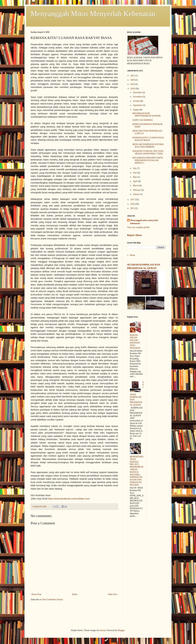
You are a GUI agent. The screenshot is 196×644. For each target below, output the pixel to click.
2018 (133, 89)
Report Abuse (134, 235)
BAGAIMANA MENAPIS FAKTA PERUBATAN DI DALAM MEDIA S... (148, 160)
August (136, 110)
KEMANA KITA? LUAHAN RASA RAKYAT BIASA (148, 139)
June (135, 173)
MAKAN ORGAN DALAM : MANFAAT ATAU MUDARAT (135, 342)
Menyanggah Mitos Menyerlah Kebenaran (93, 14)
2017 (133, 200)
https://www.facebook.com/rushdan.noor (69, 499)
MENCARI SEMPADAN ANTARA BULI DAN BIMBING (148, 146)
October (137, 101)
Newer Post (36, 594)
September (138, 105)
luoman (103, 630)
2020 (133, 80)
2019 (133, 84)
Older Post (113, 594)
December (138, 92)
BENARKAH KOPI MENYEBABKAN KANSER (146, 115)
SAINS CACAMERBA (143, 120)
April (135, 181)
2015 (133, 208)
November (138, 97)
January (137, 194)
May (135, 177)
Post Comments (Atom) (53, 600)
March (136, 186)
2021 (133, 76)
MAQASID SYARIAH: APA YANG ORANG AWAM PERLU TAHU (148, 152)
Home (75, 594)
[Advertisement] (146, 569)
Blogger (121, 630)
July (135, 168)
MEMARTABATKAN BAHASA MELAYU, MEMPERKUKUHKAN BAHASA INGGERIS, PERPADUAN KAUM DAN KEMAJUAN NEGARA (137, 471)
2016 (133, 204)
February (137, 190)
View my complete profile (138, 227)
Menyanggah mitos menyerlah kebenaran (144, 222)
